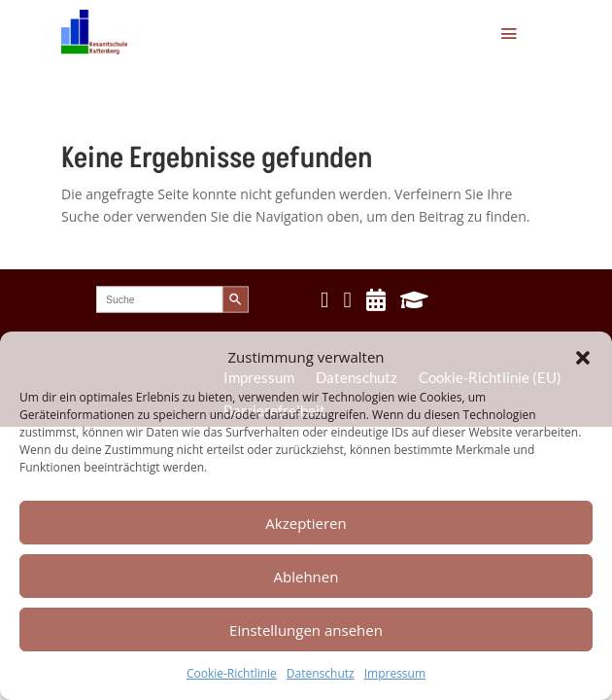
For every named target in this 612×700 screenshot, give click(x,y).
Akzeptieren (306, 523)
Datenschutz (321, 673)
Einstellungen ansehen (306, 630)
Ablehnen (306, 577)
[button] (583, 358)
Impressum (395, 673)
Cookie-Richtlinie (232, 673)
